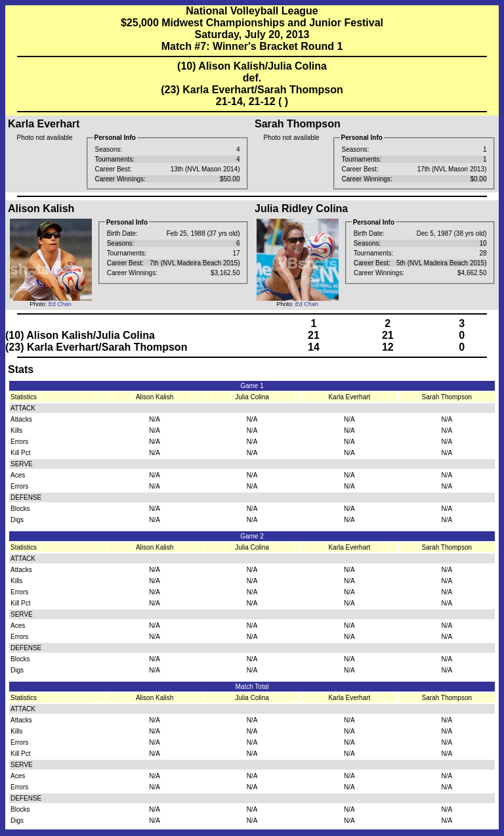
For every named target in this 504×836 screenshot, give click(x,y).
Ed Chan (60, 304)
